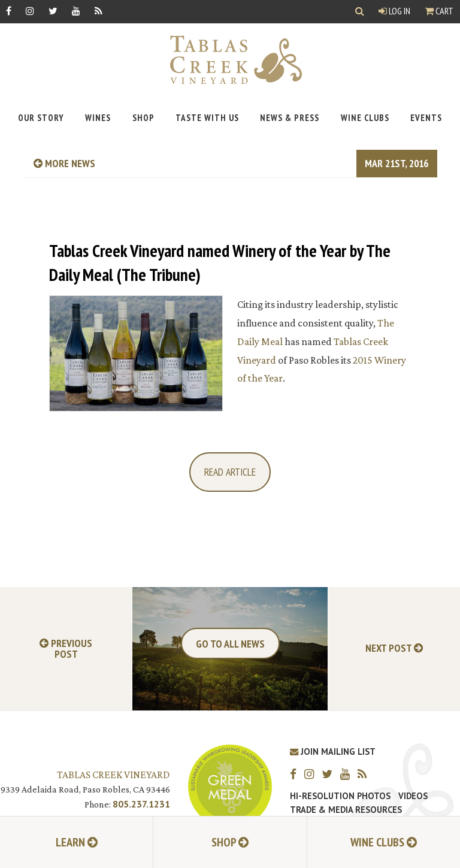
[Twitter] (53, 10)
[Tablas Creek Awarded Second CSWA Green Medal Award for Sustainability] (230, 785)
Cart (439, 11)
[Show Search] (360, 12)
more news (64, 163)
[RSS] (99, 10)
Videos (413, 796)
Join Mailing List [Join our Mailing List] (333, 751)
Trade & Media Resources (346, 810)
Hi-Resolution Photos (340, 796)
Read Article (230, 472)
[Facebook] (9, 10)
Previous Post (66, 649)
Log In (394, 11)
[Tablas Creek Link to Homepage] (230, 60)
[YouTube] (76, 10)
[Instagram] (30, 10)
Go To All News (230, 644)
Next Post (394, 648)
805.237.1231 (141, 804)
